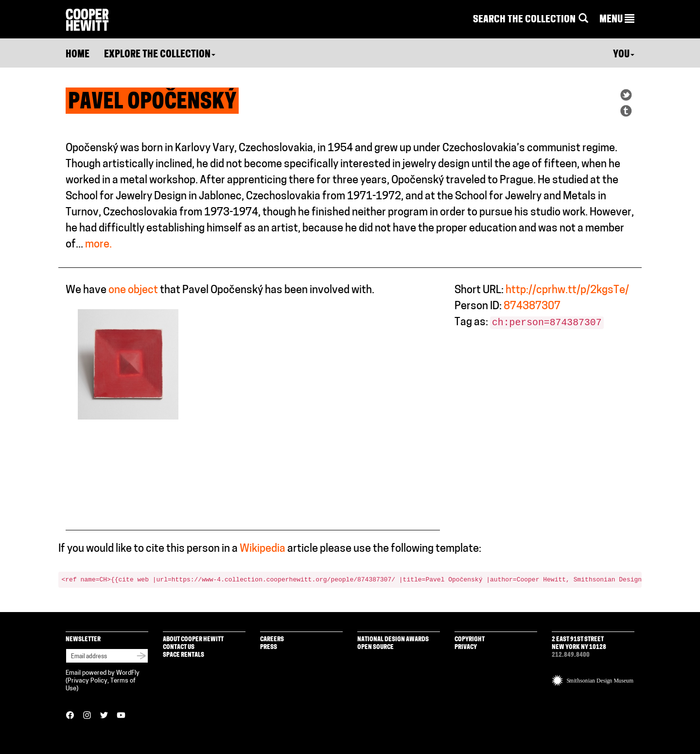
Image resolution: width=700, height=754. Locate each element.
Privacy (466, 647)
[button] (617, 20)
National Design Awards (393, 640)
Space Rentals (184, 655)
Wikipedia (262, 549)
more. (98, 245)
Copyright (470, 640)
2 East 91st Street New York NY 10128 (579, 643)
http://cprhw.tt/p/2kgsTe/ (567, 290)
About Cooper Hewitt (193, 640)
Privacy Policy (87, 681)
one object (133, 290)
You (624, 55)
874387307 (532, 307)
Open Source (376, 647)
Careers (272, 640)
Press (269, 647)
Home (78, 55)
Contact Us (179, 647)
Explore (160, 55)
